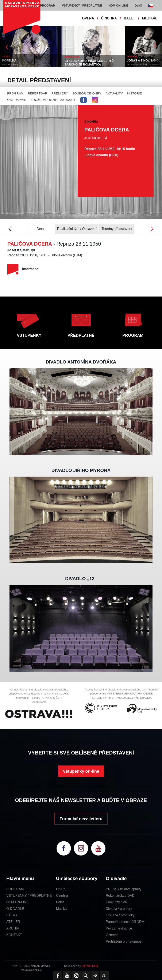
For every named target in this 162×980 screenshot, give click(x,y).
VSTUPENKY (29, 335)
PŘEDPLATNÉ (81, 335)
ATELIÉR (13, 922)
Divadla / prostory (119, 909)
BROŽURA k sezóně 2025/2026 (53, 100)
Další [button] (138, 5)
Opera (61, 889)
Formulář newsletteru (81, 819)
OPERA (88, 18)
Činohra (62, 896)
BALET (129, 18)
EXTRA (12, 915)
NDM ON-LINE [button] (118, 5)
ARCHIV (13, 928)
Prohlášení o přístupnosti (125, 941)
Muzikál (62, 909)
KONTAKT (14, 935)
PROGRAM (15, 93)
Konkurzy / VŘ (117, 902)
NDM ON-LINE (18, 902)
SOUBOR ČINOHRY (87, 93)
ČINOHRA (109, 18)
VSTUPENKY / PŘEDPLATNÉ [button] (82, 5)
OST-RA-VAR (17, 100)
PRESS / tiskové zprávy (124, 889)
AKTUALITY (114, 93)
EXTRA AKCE (72, 57)
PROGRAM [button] (48, 5)
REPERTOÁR (38, 93)
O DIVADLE (15, 909)
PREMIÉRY (60, 93)
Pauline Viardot (10, 64)
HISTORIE (134, 93)
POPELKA (9, 60)
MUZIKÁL (150, 18)
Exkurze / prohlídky (120, 915)
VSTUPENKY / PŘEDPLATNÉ (29, 896)
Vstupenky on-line (81, 771)
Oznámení (114, 935)
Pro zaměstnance (119, 928)
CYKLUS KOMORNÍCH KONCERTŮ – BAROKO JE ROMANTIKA (90, 63)
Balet (60, 902)
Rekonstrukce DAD (120, 896)
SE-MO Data (90, 966)
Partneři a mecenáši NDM (125, 922)
